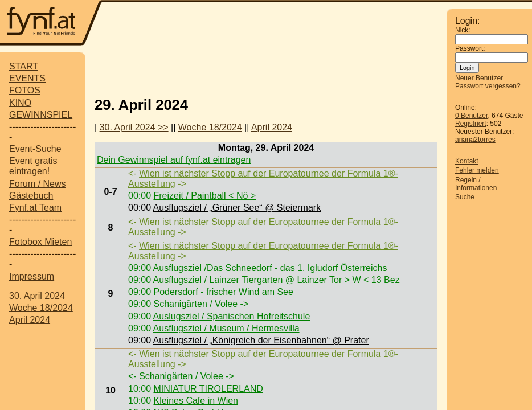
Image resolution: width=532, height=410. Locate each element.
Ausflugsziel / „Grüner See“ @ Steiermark (237, 208)
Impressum (32, 276)
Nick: (463, 30)
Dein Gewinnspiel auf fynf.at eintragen (174, 160)
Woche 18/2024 (41, 308)
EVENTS (27, 78)
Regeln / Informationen (476, 184)
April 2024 (30, 320)
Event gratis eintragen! (33, 166)
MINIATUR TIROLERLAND (208, 389)
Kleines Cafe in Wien (196, 401)
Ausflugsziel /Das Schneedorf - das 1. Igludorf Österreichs (270, 268)
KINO (20, 103)
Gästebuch (31, 196)
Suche (465, 197)
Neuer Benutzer (479, 78)
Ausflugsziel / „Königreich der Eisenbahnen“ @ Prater (261, 340)
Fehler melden (477, 170)
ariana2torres (475, 140)
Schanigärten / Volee (197, 304)
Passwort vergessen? (488, 86)
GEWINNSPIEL (41, 115)
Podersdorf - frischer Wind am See (223, 292)
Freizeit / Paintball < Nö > (204, 196)
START (24, 66)
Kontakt (467, 161)
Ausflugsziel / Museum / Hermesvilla (226, 328)
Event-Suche (35, 149)
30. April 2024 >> (134, 127)
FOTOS (25, 90)
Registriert (471, 124)
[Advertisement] (275, 24)
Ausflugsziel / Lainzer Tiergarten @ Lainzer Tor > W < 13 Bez (277, 280)
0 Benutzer (471, 116)
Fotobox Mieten (40, 242)
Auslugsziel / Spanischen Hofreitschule (232, 316)
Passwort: (470, 48)
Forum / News (38, 184)
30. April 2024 (37, 296)
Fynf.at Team (35, 208)
